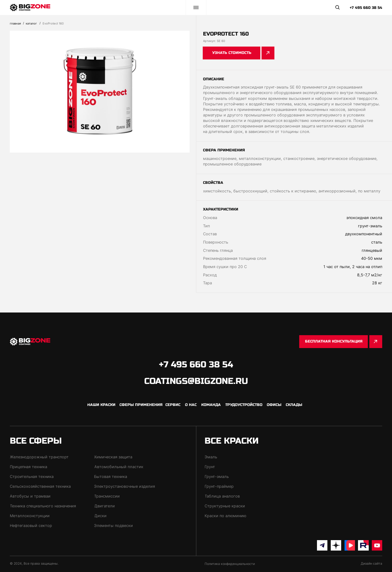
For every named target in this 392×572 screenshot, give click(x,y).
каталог (31, 23)
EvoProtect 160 (53, 23)
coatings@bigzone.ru (196, 381)
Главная (15, 23)
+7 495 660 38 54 (366, 8)
